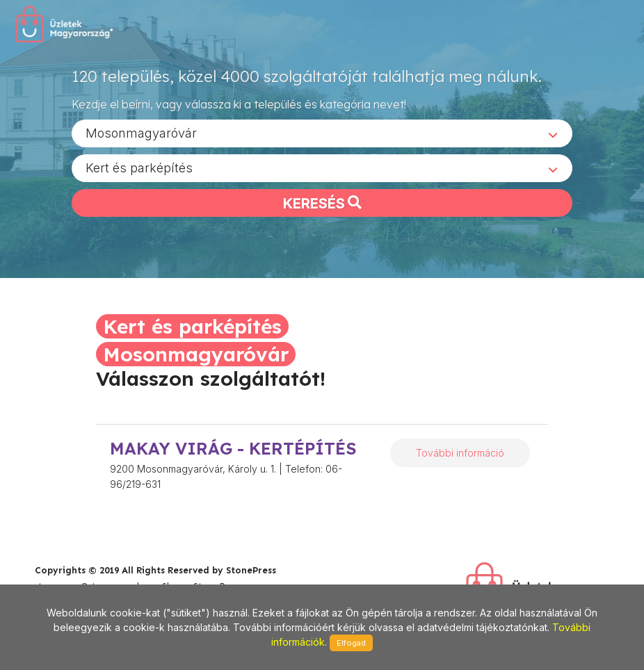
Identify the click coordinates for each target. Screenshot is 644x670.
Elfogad (351, 643)
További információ (460, 453)
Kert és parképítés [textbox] (139, 167)
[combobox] (322, 133)
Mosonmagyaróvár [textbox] (141, 132)
